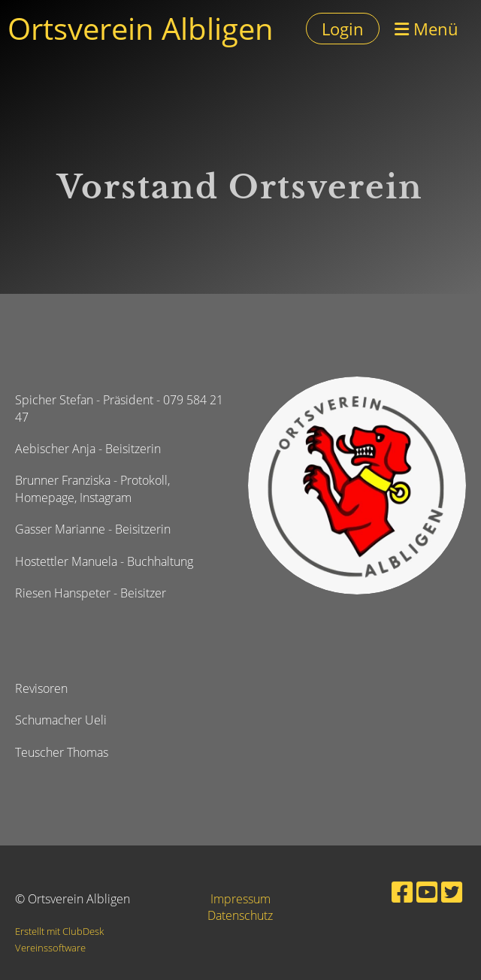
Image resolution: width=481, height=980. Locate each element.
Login (343, 29)
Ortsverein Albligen (141, 28)
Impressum (240, 899)
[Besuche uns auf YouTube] (427, 892)
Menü (427, 29)
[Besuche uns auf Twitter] (452, 892)
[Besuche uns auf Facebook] (402, 892)
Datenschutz (240, 915)
